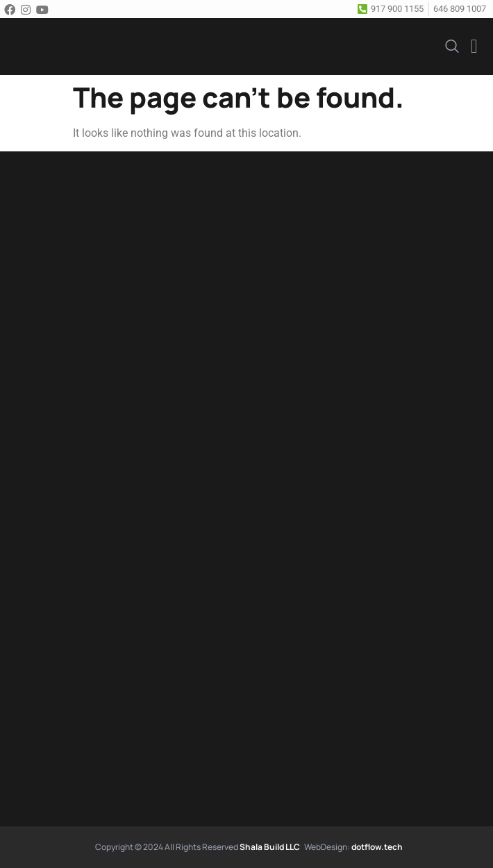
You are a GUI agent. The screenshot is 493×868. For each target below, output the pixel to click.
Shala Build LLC (270, 847)
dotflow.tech (377, 847)
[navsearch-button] (452, 45)
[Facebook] (12, 9)
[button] (474, 47)
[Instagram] (28, 9)
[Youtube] (44, 9)
